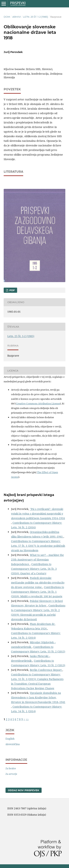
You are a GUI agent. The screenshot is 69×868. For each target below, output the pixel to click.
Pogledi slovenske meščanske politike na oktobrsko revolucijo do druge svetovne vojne (38, 582)
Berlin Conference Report (46, 670)
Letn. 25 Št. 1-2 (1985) (35, 17)
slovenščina (13, 744)
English (10, 739)
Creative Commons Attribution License (38, 403)
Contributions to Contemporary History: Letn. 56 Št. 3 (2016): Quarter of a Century (34, 569)
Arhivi (17, 17)
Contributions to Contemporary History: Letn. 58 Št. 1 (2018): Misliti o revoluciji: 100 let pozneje (38, 592)
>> (27, 719)
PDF (12, 290)
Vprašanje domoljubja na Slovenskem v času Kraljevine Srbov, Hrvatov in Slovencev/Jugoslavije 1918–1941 (38, 697)
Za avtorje (11, 774)
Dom (7, 17)
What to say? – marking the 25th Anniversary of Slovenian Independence (37, 560)
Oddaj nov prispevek (24, 790)
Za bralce (11, 768)
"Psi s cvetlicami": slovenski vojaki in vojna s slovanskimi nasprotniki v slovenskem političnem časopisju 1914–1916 (38, 514)
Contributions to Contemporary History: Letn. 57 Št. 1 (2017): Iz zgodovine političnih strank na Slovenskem (38, 546)
